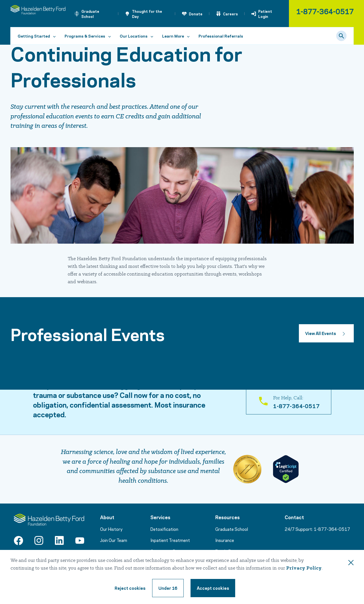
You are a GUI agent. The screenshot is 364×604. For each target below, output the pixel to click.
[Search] (342, 36)
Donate (196, 14)
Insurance (225, 540)
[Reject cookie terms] (130, 588)
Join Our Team (114, 540)
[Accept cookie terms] (213, 588)
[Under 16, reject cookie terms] (168, 588)
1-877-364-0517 (325, 11)
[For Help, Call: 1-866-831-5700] (289, 402)
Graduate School (90, 14)
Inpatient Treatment (170, 540)
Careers (230, 14)
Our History (111, 529)
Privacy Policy (304, 568)
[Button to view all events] (326, 333)
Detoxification (164, 529)
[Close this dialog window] (351, 564)
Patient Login (265, 14)
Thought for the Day (147, 14)
